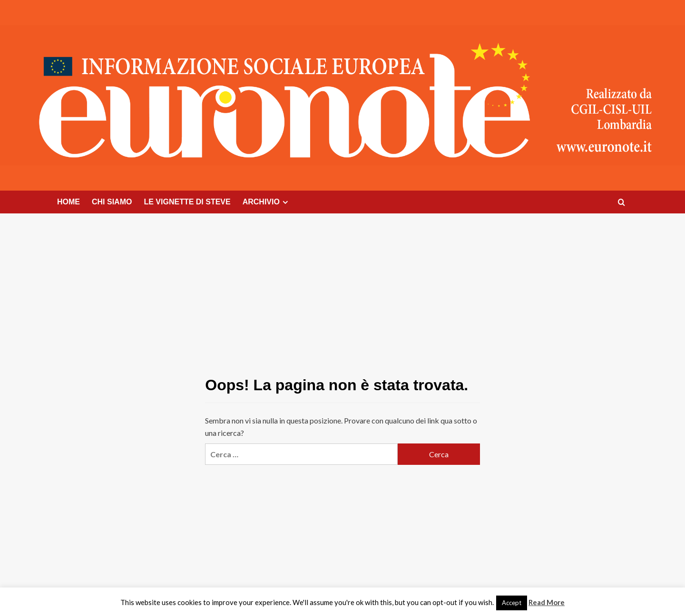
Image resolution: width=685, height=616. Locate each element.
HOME (68, 202)
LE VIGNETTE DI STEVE (187, 202)
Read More (547, 602)
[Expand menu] (285, 202)
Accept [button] (512, 603)
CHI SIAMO (112, 202)
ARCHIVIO (267, 202)
